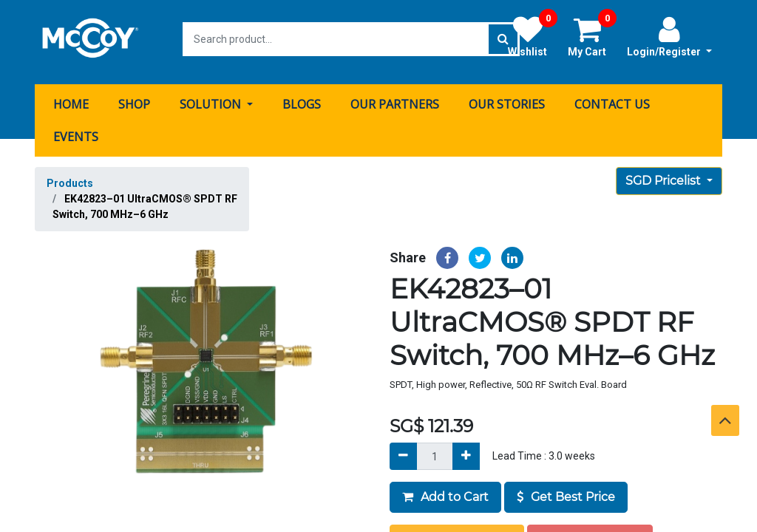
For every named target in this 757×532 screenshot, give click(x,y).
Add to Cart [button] (445, 491)
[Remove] (403, 450)
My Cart (592, 36)
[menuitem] (71, 98)
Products (70, 177)
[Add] (466, 450)
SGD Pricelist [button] (665, 175)
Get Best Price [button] (566, 491)
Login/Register (669, 36)
